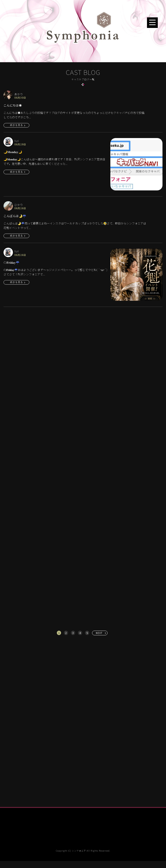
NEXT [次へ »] (99, 633)
